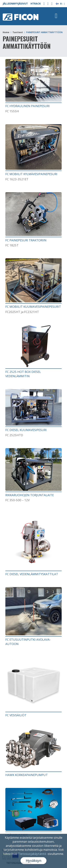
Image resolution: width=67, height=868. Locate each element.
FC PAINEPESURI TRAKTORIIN (26, 240)
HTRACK (36, 4)
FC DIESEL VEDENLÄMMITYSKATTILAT (32, 574)
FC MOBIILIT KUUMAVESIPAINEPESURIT (33, 307)
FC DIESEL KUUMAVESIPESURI (26, 430)
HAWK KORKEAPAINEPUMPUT (27, 775)
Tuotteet (18, 32)
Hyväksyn (33, 861)
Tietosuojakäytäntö (32, 854)
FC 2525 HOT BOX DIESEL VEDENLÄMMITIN (23, 374)
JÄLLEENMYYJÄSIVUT (15, 4)
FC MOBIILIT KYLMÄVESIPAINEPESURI (31, 174)
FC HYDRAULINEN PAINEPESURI (28, 106)
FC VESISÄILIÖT (16, 715)
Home (6, 32)
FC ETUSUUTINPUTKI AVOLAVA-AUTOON (28, 642)
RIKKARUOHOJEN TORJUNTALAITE (30, 495)
